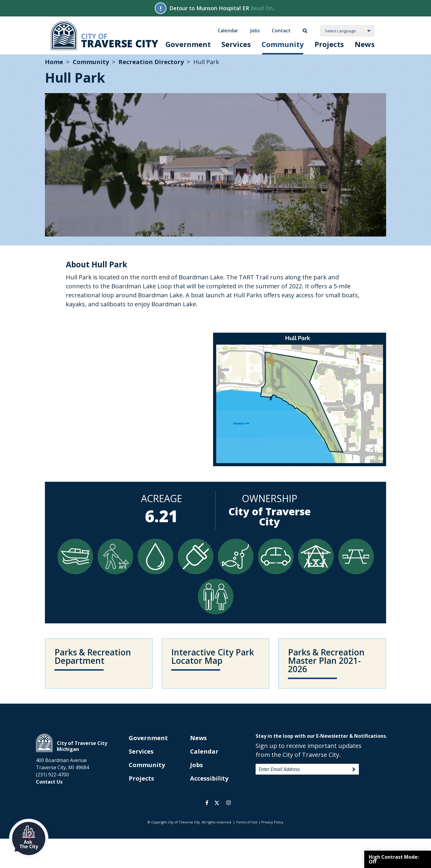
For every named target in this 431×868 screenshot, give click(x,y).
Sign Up (354, 769)
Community (283, 44)
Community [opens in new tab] (147, 765)
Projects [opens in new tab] (141, 778)
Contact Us (49, 782)
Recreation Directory (151, 62)
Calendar (228, 30)
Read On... (263, 8)
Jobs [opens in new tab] (196, 765)
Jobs (255, 30)
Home (54, 62)
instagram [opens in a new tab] (228, 803)
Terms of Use (247, 822)
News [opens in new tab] (198, 738)
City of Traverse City (105, 35)
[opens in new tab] (215, 664)
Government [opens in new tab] (148, 738)
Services (236, 44)
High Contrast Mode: (394, 859)
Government (188, 44)
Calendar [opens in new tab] (204, 751)
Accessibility (209, 778)
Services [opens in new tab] (141, 751)
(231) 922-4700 (52, 775)
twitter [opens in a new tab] (217, 803)
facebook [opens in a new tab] (207, 803)
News (365, 44)
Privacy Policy (272, 822)
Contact (281, 30)
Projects (329, 44)
